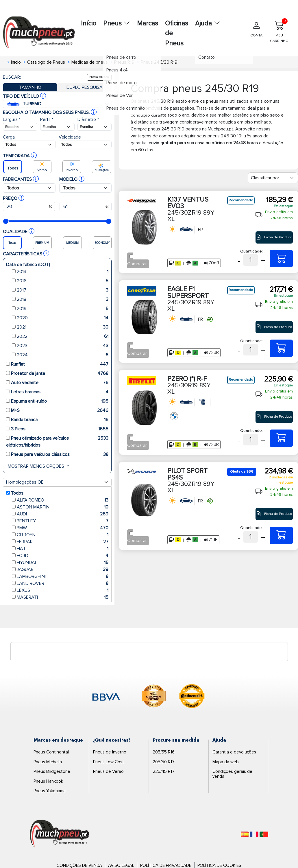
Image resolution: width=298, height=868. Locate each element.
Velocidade (70, 137)
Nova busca (99, 77)
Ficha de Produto (274, 237)
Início (89, 23)
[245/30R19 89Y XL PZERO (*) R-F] (281, 438)
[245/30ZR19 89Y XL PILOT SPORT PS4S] (281, 535)
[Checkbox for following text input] (131, 256)
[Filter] (273, 178)
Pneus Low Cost (109, 762)
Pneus (117, 23)
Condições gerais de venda (232, 774)
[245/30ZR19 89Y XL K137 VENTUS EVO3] (281, 259)
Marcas (148, 23)
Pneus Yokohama (50, 791)
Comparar (137, 264)
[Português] (264, 834)
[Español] (245, 834)
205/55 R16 (164, 752)
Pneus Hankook (48, 781)
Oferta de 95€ (242, 472)
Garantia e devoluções (234, 752)
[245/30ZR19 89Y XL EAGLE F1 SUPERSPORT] (281, 348)
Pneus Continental (51, 752)
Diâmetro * (88, 119)
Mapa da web (226, 762)
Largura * (12, 119)
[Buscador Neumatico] (20, 127)
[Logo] (60, 834)
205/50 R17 (164, 762)
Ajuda (208, 23)
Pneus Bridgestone (52, 771)
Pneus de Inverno (110, 752)
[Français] (254, 834)
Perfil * (47, 119)
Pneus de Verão (108, 771)
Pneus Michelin (48, 762)
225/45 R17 (164, 771)
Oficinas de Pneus (177, 33)
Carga (9, 137)
